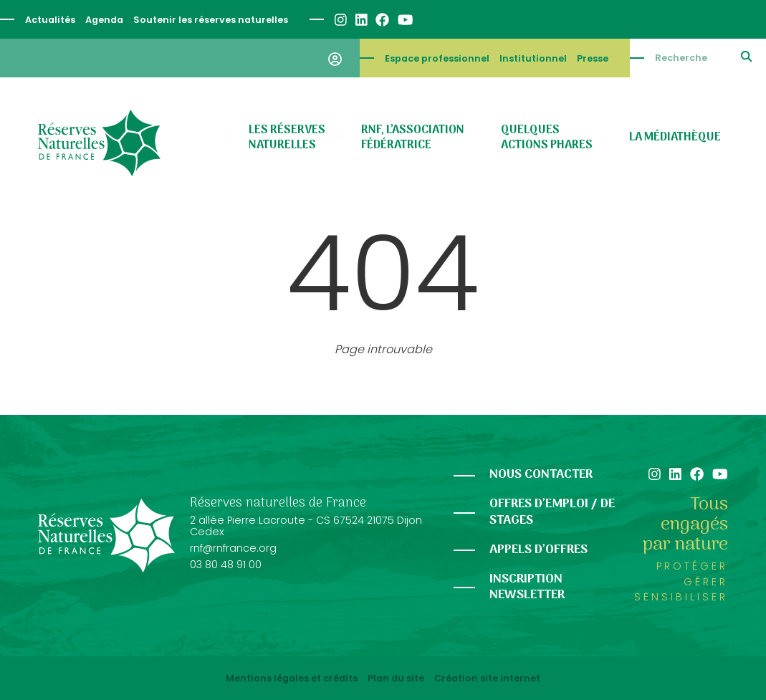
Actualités (50, 20)
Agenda (104, 20)
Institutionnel (533, 58)
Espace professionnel (437, 58)
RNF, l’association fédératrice (413, 138)
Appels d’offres (538, 550)
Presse (593, 58)
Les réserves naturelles (287, 138)
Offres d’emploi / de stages (552, 512)
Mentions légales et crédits (292, 679)
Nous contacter (541, 475)
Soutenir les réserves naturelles (211, 20)
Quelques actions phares (547, 138)
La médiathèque (675, 138)
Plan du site (396, 679)
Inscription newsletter (527, 588)
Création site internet (487, 679)
